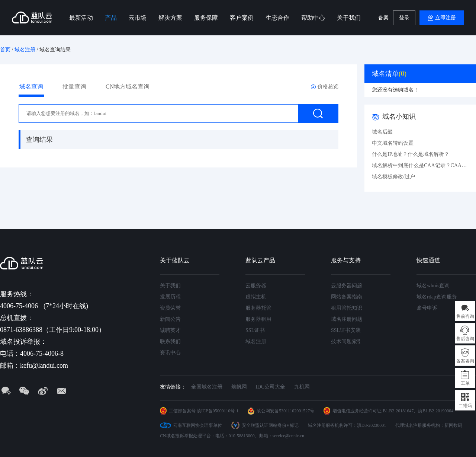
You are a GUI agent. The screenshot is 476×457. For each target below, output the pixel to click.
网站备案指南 (347, 297)
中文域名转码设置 (393, 143)
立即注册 (446, 18)
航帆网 (239, 387)
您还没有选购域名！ (395, 90)
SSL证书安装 (346, 330)
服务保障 (206, 18)
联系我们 (170, 341)
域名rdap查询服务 (437, 297)
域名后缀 (382, 132)
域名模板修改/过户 (393, 177)
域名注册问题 (347, 319)
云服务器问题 (347, 286)
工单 (465, 383)
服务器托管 (258, 308)
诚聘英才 (170, 330)
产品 (111, 18)
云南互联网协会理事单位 (197, 425)
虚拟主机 (256, 297)
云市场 (138, 18)
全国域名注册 (207, 387)
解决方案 (170, 18)
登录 (404, 18)
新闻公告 (170, 319)
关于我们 (349, 18)
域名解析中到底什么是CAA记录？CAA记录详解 (420, 165)
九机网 (302, 387)
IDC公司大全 (270, 387)
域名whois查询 (433, 286)
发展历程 (170, 297)
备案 (383, 18)
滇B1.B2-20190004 (436, 411)
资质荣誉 (170, 308)
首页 (5, 50)
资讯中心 (170, 353)
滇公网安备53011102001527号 (285, 411)
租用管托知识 (347, 308)
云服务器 (256, 286)
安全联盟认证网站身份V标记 (270, 425)
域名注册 (25, 50)
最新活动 (81, 18)
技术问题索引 (347, 341)
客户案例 (242, 18)
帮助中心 (313, 18)
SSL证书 (255, 330)
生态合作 (277, 18)
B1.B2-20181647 (398, 411)
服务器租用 (258, 319)
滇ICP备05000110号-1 (218, 411)
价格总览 (328, 87)
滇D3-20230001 (372, 425)
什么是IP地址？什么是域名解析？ (411, 154)
